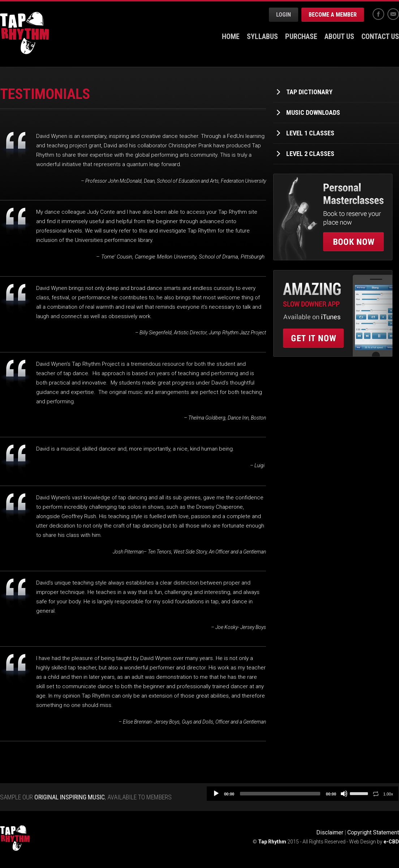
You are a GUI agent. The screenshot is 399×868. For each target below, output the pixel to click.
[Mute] (344, 794)
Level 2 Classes (310, 154)
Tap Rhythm (25, 33)
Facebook (378, 14)
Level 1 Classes (310, 133)
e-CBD (391, 842)
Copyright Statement (373, 832)
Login (284, 15)
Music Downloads (313, 112)
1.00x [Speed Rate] (388, 794)
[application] (303, 794)
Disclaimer (330, 832)
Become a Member (333, 15)
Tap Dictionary (309, 92)
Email (393, 14)
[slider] (280, 794)
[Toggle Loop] (376, 794)
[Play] (216, 794)
